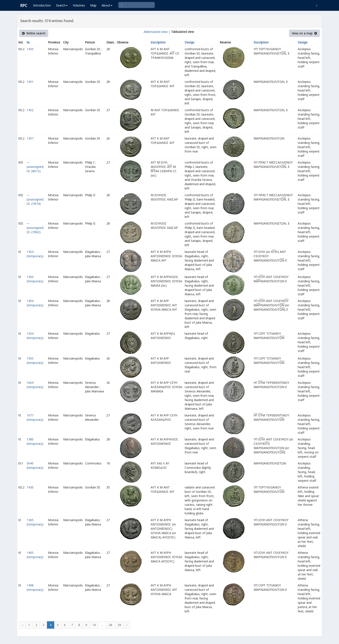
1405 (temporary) (35, 555)
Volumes (79, 5)
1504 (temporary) (35, 336)
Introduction (42, 5)
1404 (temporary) (35, 303)
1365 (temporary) (35, 522)
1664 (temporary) (35, 385)
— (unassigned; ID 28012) (35, 167)
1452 (30, 110)
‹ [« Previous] (22, 625)
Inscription (158, 42)
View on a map (304, 33)
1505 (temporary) (35, 361)
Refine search (34, 33)
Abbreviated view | (157, 32)
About (107, 5)
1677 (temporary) (35, 417)
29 (119, 625)
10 (94, 625)
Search (62, 5)
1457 (30, 138)
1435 (30, 49)
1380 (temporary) (35, 441)
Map (93, 5)
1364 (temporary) (35, 254)
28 (110, 625)
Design (189, 42)
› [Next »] (127, 625)
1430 (30, 487)
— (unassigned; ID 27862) (35, 228)
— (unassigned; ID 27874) (35, 199)
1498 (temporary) (35, 587)
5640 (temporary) (35, 465)
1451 (30, 82)
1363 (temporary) (35, 279)
